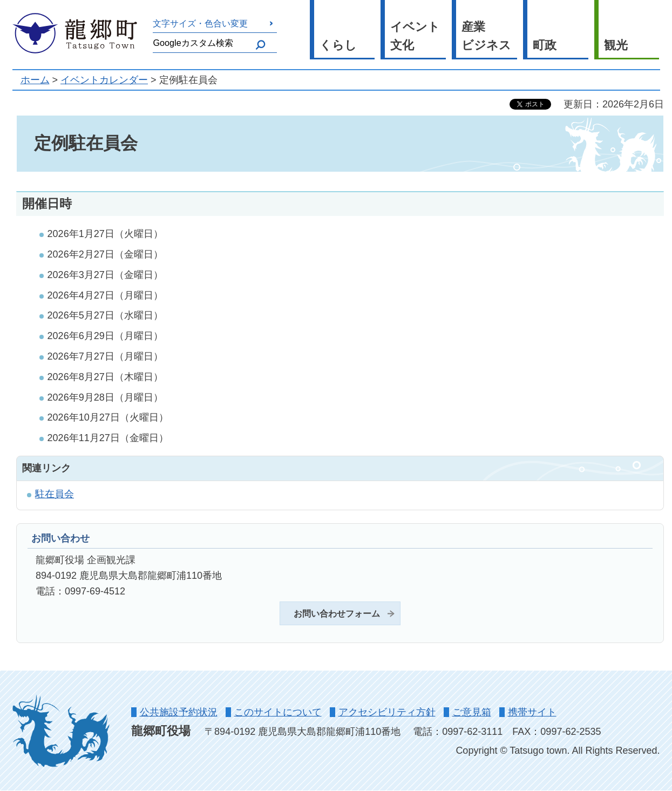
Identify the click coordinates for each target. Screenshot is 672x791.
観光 (616, 45)
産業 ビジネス (486, 36)
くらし (338, 45)
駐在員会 (55, 494)
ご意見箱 (472, 712)
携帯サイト (532, 712)
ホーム (35, 80)
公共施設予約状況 (179, 712)
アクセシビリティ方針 (387, 712)
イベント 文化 (415, 36)
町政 (545, 45)
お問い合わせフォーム (337, 613)
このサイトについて (278, 712)
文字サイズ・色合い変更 (200, 23)
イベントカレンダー (104, 80)
